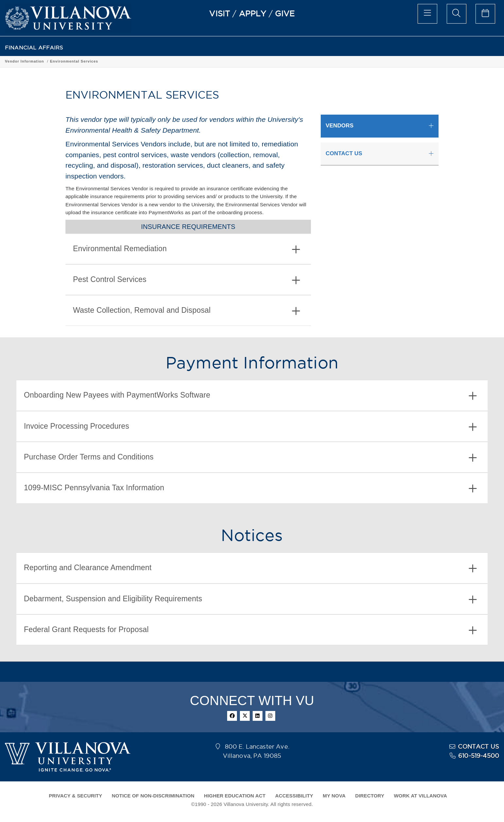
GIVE (285, 13)
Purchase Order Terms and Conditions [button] (250, 458)
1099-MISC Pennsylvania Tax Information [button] (250, 488)
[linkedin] (258, 716)
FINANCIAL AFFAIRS (34, 48)
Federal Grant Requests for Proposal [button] (250, 630)
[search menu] (457, 14)
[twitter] (245, 716)
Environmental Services (121, 61)
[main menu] (427, 14)
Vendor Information (72, 61)
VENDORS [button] (340, 126)
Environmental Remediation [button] (187, 249)
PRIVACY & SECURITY (75, 796)
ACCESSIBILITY (294, 796)
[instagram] (270, 716)
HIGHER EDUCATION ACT (235, 796)
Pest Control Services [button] (187, 280)
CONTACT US (478, 747)
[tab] (188, 249)
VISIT (220, 13)
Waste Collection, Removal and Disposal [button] (187, 311)
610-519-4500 (479, 756)
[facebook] (232, 716)
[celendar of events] (485, 14)
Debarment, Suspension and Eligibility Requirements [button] (250, 599)
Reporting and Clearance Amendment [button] (250, 568)
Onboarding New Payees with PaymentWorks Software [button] (250, 396)
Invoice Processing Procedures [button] (250, 427)
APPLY (253, 13)
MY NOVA (334, 796)
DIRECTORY (370, 796)
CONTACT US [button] (344, 153)
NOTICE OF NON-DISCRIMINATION (153, 796)
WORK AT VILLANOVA (421, 796)
